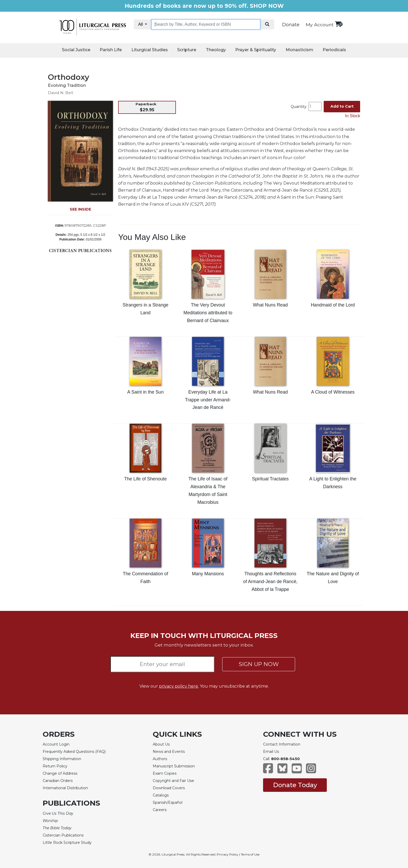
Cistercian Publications (63, 835)
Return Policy (55, 766)
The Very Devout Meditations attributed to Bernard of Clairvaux (208, 313)
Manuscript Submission (174, 766)
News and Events (169, 752)
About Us (161, 744)
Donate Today (295, 785)
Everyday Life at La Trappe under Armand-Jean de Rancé (208, 400)
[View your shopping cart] (338, 24)
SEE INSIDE (80, 209)
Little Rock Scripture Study (67, 843)
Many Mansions (208, 574)
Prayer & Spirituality (256, 50)
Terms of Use (250, 854)
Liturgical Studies (150, 50)
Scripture (187, 50)
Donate (291, 25)
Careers (160, 810)
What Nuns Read (270, 305)
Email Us (271, 752)
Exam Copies (165, 773)
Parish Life (111, 50)
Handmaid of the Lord (333, 305)
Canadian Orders (58, 781)
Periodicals (334, 50)
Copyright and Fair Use (173, 781)
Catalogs (161, 795)
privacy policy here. (179, 686)
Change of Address (60, 773)
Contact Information (282, 744)
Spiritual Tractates (270, 479)
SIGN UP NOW (259, 664)
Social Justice (76, 50)
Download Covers (169, 788)
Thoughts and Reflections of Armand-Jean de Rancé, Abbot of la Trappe (270, 582)
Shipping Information (62, 759)
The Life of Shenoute (145, 479)
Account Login (56, 744)
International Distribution (65, 788)
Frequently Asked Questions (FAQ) (74, 752)
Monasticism (299, 50)
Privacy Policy (228, 854)
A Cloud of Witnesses (333, 392)
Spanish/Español (168, 802)
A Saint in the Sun (145, 392)
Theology (216, 50)
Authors (160, 759)
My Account (320, 25)
